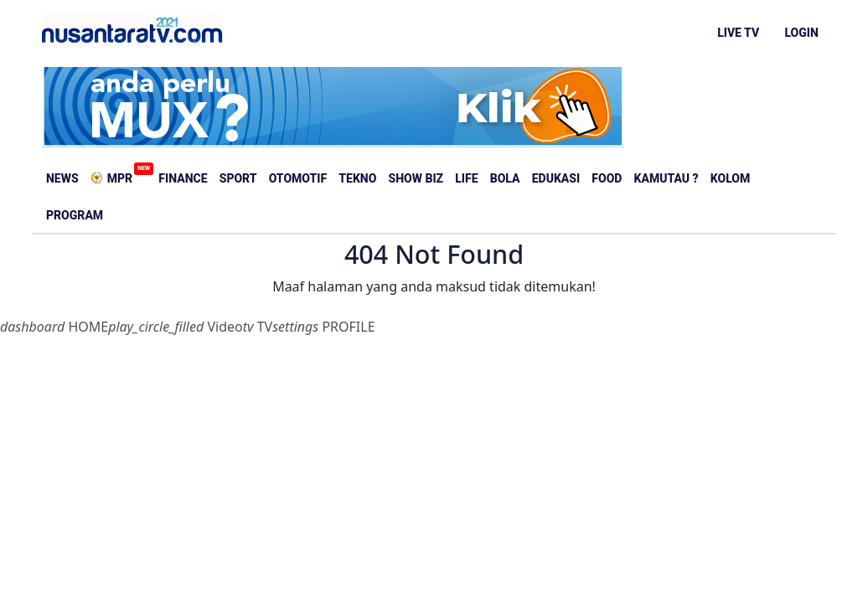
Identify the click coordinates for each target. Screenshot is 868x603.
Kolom (730, 178)
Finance (183, 178)
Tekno (357, 178)
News (62, 178)
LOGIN (801, 33)
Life (466, 178)
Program (75, 215)
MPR (114, 174)
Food (607, 178)
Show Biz (416, 178)
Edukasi (556, 178)
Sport (238, 178)
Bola (505, 178)
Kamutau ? (666, 178)
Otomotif (298, 178)
